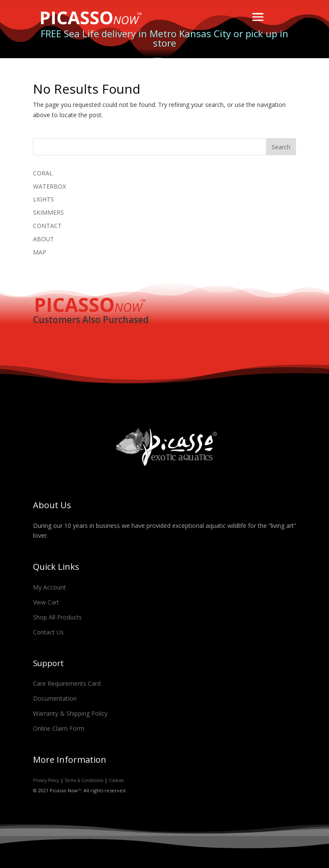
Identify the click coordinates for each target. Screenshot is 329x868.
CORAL (43, 173)
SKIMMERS (48, 212)
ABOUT (43, 239)
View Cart (46, 602)
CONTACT (47, 226)
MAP (40, 252)
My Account (49, 587)
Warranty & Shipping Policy (70, 713)
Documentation (55, 698)
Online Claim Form (59, 728)
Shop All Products (57, 617)
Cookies (116, 780)
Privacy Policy (46, 780)
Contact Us (48, 632)
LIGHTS (43, 199)
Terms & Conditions (84, 780)
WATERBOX (49, 186)
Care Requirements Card (67, 683)
